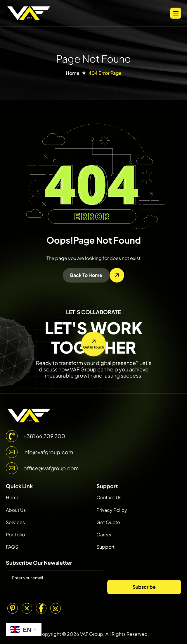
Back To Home (86, 275)
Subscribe (144, 587)
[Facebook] (41, 608)
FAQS (12, 547)
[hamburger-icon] (176, 13)
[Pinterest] (13, 608)
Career (104, 534)
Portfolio (15, 534)
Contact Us (109, 497)
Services (15, 522)
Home (13, 497)
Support (105, 547)
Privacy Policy (112, 510)
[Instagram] (56, 608)
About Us (16, 510)
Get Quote (108, 522)
